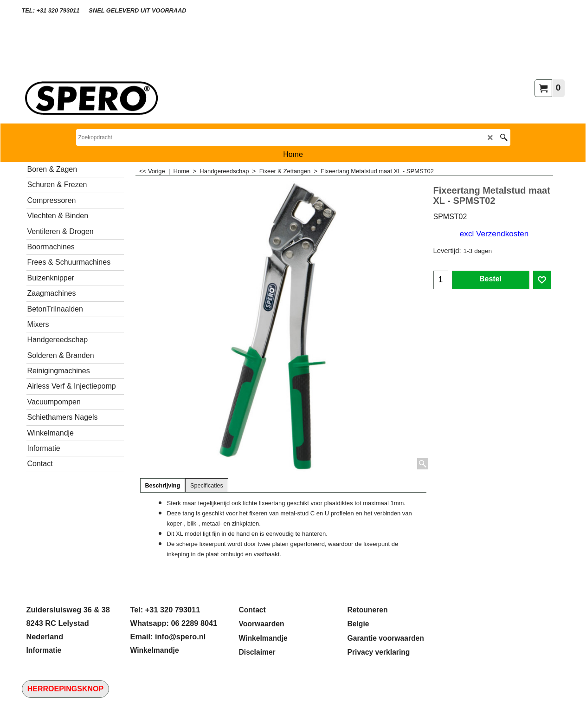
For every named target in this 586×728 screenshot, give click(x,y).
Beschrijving (163, 486)
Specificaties (207, 486)
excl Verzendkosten (494, 234)
